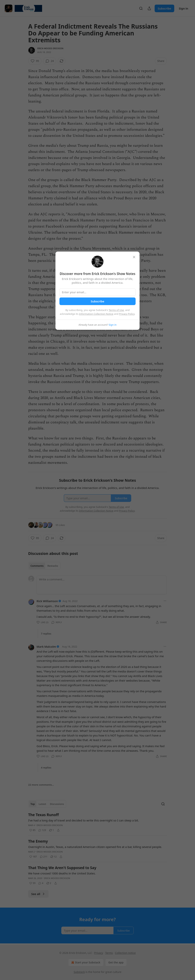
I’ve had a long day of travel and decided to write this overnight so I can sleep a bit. (84, 820)
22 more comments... (41, 785)
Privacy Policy (127, 314)
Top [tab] (33, 804)
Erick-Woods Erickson (50, 48)
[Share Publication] (149, 8)
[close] (134, 257)
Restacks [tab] (53, 566)
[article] (97, 822)
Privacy (99, 953)
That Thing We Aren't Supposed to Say (62, 868)
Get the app (116, 962)
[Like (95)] (35, 61)
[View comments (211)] (44, 857)
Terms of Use (116, 310)
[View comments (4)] (41, 883)
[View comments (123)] (42, 830)
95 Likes (60, 525)
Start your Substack (85, 962)
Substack (79, 972)
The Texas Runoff (44, 815)
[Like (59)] (32, 883)
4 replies (46, 768)
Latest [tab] (42, 804)
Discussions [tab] (57, 804)
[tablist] (44, 566)
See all (38, 894)
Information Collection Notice (96, 314)
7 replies (46, 634)
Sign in (183, 8)
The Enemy (38, 841)
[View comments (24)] (50, 61)
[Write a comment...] (102, 585)
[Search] (141, 8)
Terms (109, 953)
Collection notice (125, 953)
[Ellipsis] (165, 601)
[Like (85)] (32, 830)
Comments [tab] (37, 566)
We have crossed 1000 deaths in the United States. (62, 873)
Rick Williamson (47, 601)
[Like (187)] (33, 857)
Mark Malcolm (46, 647)
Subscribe (164, 8)
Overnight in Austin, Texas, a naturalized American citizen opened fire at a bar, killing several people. (95, 847)
